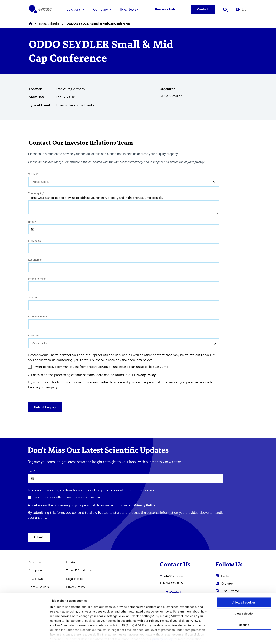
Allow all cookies (244, 585)
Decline (244, 607)
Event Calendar (49, 24)
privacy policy (162, 621)
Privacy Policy (145, 375)
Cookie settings (203, 636)
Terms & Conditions (79, 571)
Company (100, 10)
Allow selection (244, 596)
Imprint (71, 562)
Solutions (74, 10)
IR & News (128, 10)
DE (244, 10)
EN (239, 10)
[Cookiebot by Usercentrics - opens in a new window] (25, 637)
